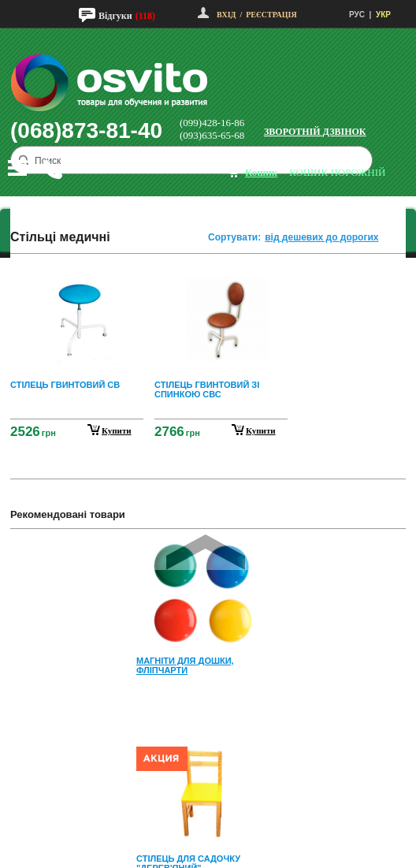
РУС (357, 15)
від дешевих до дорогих (321, 237)
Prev (206, 552)
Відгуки (115, 16)
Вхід (226, 15)
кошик (261, 172)
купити (117, 430)
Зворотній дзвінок (315, 132)
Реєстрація (271, 15)
